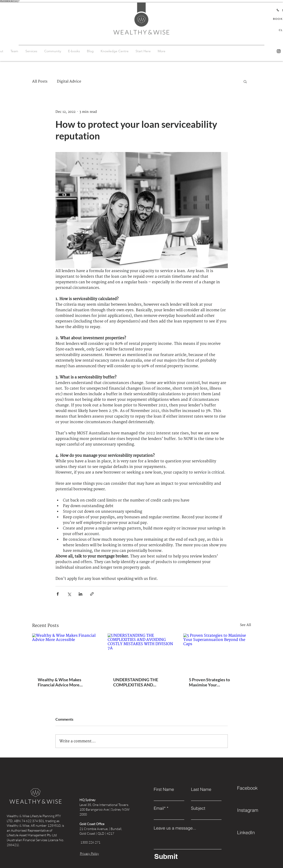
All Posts (40, 81)
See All (245, 625)
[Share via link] (92, 594)
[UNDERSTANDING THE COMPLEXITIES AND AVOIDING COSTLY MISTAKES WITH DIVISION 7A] (141, 653)
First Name (164, 789)
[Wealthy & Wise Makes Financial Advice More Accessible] (66, 652)
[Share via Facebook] (58, 594)
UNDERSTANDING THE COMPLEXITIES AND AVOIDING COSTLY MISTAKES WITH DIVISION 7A (140, 682)
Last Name (201, 789)
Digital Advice (69, 81)
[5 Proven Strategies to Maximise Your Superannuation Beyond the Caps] (217, 652)
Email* (160, 808)
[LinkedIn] (254, 832)
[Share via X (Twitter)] (69, 594)
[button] (245, 81)
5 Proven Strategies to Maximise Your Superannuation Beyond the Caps (215, 682)
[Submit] (187, 856)
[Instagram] (279, 51)
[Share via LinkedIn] (80, 594)
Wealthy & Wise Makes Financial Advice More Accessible (60, 682)
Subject (198, 808)
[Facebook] (254, 788)
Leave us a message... (175, 828)
